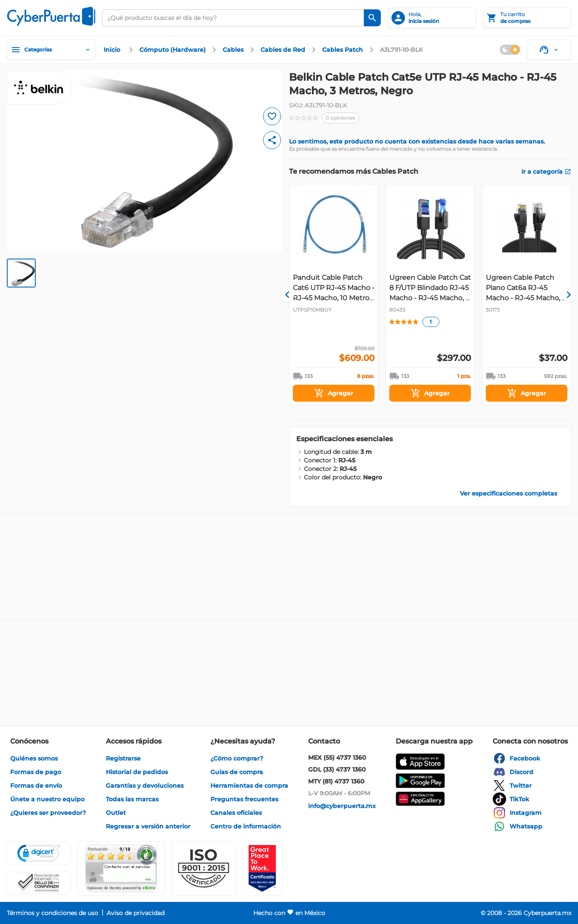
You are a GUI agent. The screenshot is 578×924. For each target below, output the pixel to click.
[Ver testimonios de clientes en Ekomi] (121, 868)
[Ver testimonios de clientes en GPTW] (262, 868)
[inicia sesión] (432, 18)
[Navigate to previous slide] (295, 295)
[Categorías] (51, 50)
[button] (204, 868)
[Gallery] (430, 295)
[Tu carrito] (527, 18)
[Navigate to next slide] (565, 295)
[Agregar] (334, 393)
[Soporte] (549, 50)
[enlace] (113, 50)
